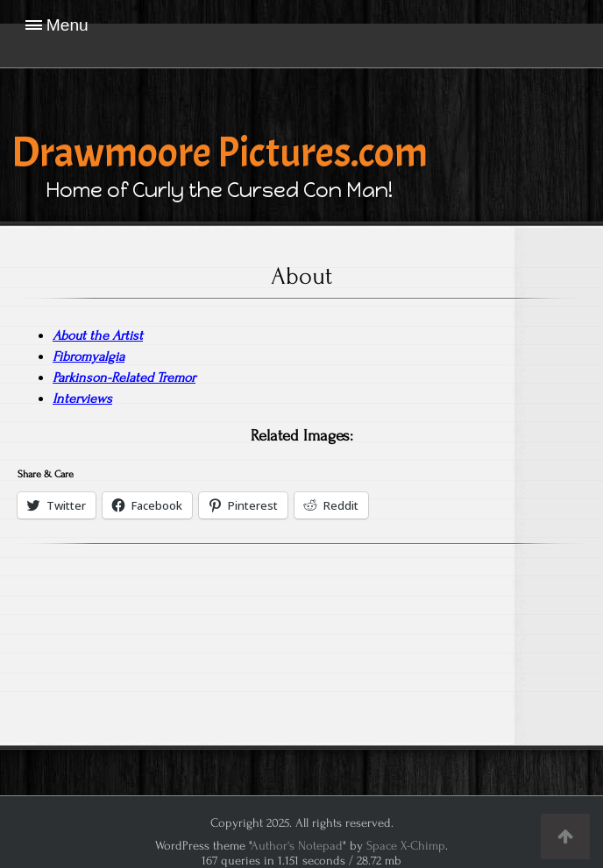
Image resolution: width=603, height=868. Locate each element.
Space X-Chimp (406, 846)
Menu (67, 25)
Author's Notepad (297, 846)
